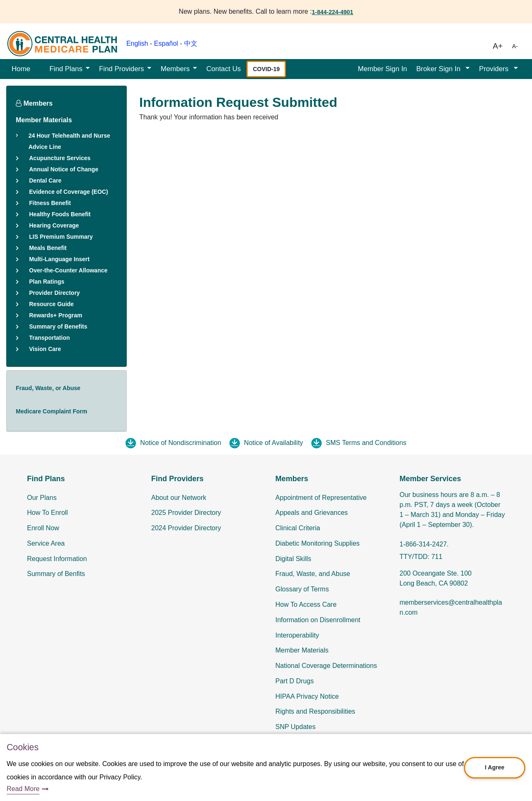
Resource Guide (51, 304)
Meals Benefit (48, 248)
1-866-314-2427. (424, 544)
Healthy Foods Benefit (60, 214)
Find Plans (66, 69)
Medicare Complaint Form (52, 411)
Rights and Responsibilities (315, 711)
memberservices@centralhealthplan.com (451, 607)
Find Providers (121, 69)
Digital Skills (293, 559)
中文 (191, 43)
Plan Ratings (47, 282)
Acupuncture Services (60, 158)
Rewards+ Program (56, 315)
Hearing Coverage (54, 225)
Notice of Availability (273, 443)
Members (175, 69)
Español (166, 43)
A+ (498, 46)
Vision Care (45, 349)
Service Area (46, 543)
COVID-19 (266, 69)
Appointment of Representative (321, 498)
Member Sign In (382, 69)
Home (21, 69)
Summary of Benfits (56, 574)
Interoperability (297, 635)
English (137, 43)
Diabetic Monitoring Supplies (318, 543)
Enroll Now (43, 528)
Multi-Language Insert (59, 259)
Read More (23, 789)
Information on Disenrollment (318, 620)
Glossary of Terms (302, 589)
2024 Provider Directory (186, 528)
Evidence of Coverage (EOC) (69, 192)
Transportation (49, 338)
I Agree (495, 767)
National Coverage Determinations (326, 666)
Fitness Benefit (50, 203)
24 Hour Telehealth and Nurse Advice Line (69, 141)
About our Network (179, 498)
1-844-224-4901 (332, 12)
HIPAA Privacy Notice (307, 696)
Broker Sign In (439, 69)
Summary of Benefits (58, 326)
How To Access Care (306, 604)
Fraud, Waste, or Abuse (48, 388)
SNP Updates (296, 727)
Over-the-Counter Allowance (68, 270)
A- (515, 46)
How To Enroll (47, 513)
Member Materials (44, 120)
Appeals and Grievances (312, 513)
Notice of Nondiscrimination (181, 443)
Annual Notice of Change (64, 169)
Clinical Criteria (298, 528)
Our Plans (42, 498)
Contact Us (223, 69)
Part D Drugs (295, 681)
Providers (495, 69)
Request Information (57, 559)
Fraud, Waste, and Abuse (313, 574)
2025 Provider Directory (186, 513)
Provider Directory (54, 293)
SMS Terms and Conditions (366, 443)
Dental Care (45, 180)
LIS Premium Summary (61, 237)
